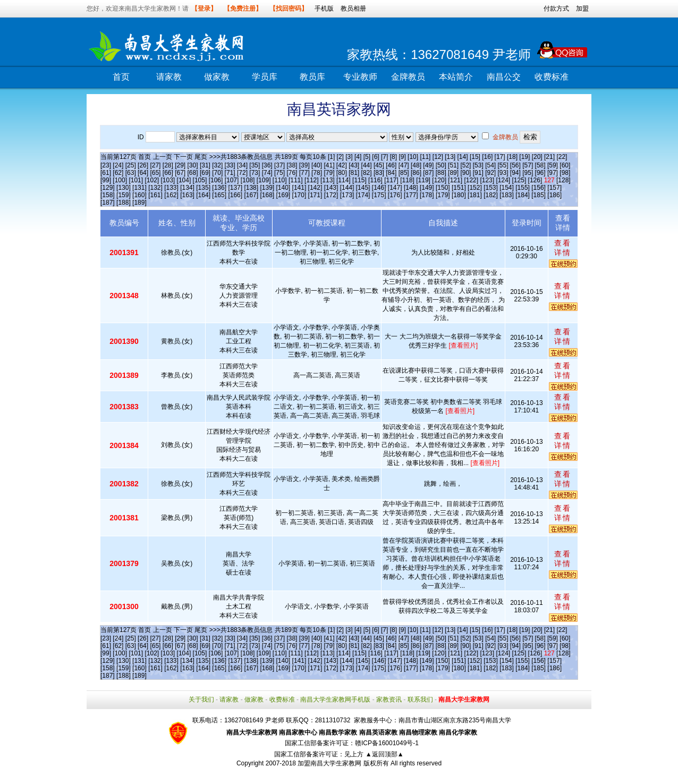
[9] (402, 157)
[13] (450, 157)
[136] (219, 188)
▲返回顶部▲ (385, 754)
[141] (299, 188)
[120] (439, 180)
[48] (416, 165)
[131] (139, 188)
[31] (205, 165)
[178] (427, 195)
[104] (184, 180)
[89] (453, 173)
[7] (384, 157)
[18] (512, 157)
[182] (491, 195)
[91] (478, 173)
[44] (367, 165)
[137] (235, 188)
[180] (459, 195)
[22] (562, 157)
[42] (342, 165)
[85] (404, 173)
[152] (475, 188)
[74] (267, 173)
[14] (463, 157)
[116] (375, 180)
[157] (554, 188)
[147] (395, 188)
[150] (443, 188)
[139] (267, 188)
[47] (404, 165)
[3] (349, 157)
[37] (279, 165)
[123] (487, 180)
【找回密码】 (289, 9)
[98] (565, 173)
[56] (515, 165)
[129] (108, 188)
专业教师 (360, 77)
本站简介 (456, 77)
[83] (379, 173)
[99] (106, 180)
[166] (235, 195)
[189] (139, 203)
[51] (453, 165)
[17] (500, 157)
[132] (155, 188)
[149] (427, 188)
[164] (203, 195)
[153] (491, 188)
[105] (200, 180)
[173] (347, 195)
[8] (393, 157)
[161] (155, 195)
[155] (523, 188)
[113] (328, 180)
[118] (407, 180)
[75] (279, 173)
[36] (267, 165)
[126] (535, 180)
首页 (121, 77)
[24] (118, 165)
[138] (251, 188)
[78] (317, 173)
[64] (143, 173)
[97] (553, 173)
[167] (251, 195)
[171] (315, 195)
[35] (255, 165)
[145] (363, 188)
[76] (292, 173)
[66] (168, 173)
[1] (331, 157)
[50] (441, 165)
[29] (180, 165)
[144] (347, 188)
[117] (391, 180)
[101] (136, 180)
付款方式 (556, 9)
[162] (171, 195)
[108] (248, 180)
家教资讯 (389, 699)
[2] (340, 157)
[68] (193, 173)
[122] (471, 180)
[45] (379, 165)
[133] (171, 188)
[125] (519, 180)
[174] (363, 195)
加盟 (582, 9)
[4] (358, 157)
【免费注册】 (243, 9)
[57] (528, 165)
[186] (554, 195)
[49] (428, 165)
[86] (416, 173)
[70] (217, 173)
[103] (168, 180)
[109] (264, 180)
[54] (490, 165)
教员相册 (353, 9)
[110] (280, 180)
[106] (216, 180)
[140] (283, 188)
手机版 (324, 9)
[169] (283, 195)
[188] (124, 203)
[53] (478, 165)
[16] (487, 157)
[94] (515, 173)
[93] (503, 173)
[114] (344, 180)
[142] (315, 188)
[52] (465, 165)
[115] (359, 180)
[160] (139, 195)
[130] (124, 188)
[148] (411, 188)
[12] (438, 157)
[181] (475, 195)
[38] (292, 165)
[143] (331, 188)
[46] (391, 165)
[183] (507, 195)
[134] (187, 188)
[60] (565, 165)
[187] (108, 203)
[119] (423, 180)
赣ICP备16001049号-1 (387, 743)
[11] (425, 157)
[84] (391, 173)
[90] (465, 173)
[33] (230, 165)
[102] (152, 180)
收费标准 (552, 77)
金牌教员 (408, 77)
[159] (124, 195)
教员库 (312, 77)
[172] (331, 195)
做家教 (217, 77)
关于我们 (201, 699)
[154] (507, 188)
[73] (255, 173)
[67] (180, 173)
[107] (232, 180)
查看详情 (563, 248)
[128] (563, 180)
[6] (375, 157)
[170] (299, 195)
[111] (296, 180)
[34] (242, 165)
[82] (367, 173)
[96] (540, 173)
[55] (503, 165)
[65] (155, 173)
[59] (553, 165)
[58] (540, 165)
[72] (242, 173)
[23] (106, 165)
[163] (187, 195)
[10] (413, 157)
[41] (329, 165)
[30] (193, 165)
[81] (354, 173)
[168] (267, 195)
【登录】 (204, 9)
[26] (143, 165)
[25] (131, 165)
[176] (395, 195)
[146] (379, 188)
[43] (354, 165)
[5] (367, 157)
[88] (441, 173)
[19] (524, 157)
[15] (475, 157)
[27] (155, 165)
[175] (379, 195)
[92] (490, 173)
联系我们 (420, 699)
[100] (120, 180)
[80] (342, 173)
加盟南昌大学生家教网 (329, 763)
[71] (230, 173)
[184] (523, 195)
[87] (428, 173)
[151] (459, 188)
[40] (317, 165)
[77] (304, 173)
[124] (503, 180)
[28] (168, 165)
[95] (528, 173)
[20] (537, 157)
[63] (131, 173)
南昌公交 (504, 77)
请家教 (169, 77)
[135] (203, 188)
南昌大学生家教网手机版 (335, 699)
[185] (539, 195)
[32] (217, 165)
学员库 (265, 77)
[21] (549, 157)
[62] (118, 173)
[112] (312, 180)
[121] (455, 180)
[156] (539, 188)
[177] (411, 195)
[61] (106, 173)
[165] (219, 195)
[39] (304, 165)
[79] (329, 173)
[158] (108, 195)
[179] (443, 195)
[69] (205, 173)
